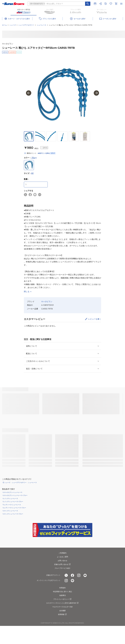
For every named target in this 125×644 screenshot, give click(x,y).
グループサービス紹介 (62, 568)
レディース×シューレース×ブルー (15, 508)
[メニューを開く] (121, 4)
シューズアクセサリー (26, 25)
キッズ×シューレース (11, 511)
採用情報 (62, 614)
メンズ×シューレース (11, 498)
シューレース (41, 25)
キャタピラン (8, 44)
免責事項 (62, 595)
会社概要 (62, 611)
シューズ (13, 25)
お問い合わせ (62, 561)
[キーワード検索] (88, 4)
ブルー (34, 158)
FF (32, 173)
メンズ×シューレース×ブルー (14, 502)
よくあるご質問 (62, 557)
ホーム (4, 25)
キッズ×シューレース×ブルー (14, 514)
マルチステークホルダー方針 (62, 607)
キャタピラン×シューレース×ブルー (16, 495)
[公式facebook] (72, 575)
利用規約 (62, 588)
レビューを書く (95, 319)
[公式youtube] (85, 575)
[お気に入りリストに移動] (111, 4)
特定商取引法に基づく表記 (62, 592)
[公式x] (66, 575)
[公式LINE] (72, 581)
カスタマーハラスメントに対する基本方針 (62, 603)
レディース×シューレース (13, 505)
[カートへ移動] (116, 4)
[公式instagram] (79, 575)
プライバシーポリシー (62, 599)
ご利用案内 (62, 553)
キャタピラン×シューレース (13, 492)
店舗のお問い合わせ (62, 564)
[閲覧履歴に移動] (106, 4)
